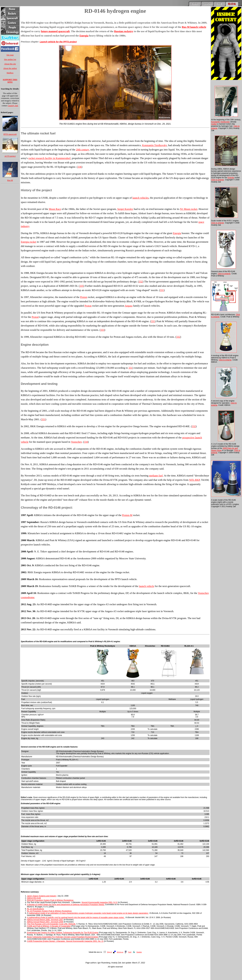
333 (102, 330)
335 (81, 286)
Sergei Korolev (125, 209)
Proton (84, 297)
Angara (129, 306)
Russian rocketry (124, 31)
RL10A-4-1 (74, 760)
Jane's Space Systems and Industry (42, 896)
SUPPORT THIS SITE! (10, 81)
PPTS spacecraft (10, 134)
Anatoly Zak (13, 106)
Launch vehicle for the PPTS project (58, 42)
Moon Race (55, 209)
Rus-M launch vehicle (194, 27)
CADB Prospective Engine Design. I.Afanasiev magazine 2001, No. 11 (65, 941)
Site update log (10, 59)
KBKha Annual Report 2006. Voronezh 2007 (45, 920)
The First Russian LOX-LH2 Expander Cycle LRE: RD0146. (51, 924)
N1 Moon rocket (189, 209)
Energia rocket (28, 242)
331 (162, 290)
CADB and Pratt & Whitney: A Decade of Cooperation (49, 926)
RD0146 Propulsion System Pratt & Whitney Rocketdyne (50, 900)
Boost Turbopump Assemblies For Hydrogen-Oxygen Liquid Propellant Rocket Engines (63, 937)
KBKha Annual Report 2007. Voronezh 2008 (45, 922)
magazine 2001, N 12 (99, 902)
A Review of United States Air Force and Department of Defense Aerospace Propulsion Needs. (66, 905)
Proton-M (127, 515)
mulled (214, 124)
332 (141, 282)
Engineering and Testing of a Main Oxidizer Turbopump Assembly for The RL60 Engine (63, 933)
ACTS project (10, 156)
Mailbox (10, 73)
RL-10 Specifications (35, 909)
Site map (10, 55)
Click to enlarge (218, 180)
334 (86, 442)
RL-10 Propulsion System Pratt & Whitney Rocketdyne (49, 911)
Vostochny (76, 442)
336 (80, 167)
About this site (10, 64)
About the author (10, 68)
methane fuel (156, 476)
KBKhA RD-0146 (34, 898)
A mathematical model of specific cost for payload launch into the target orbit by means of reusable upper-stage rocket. (76, 917)
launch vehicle (147, 586)
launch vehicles (141, 198)
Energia (84, 36)
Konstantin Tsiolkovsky (154, 145)
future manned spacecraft (55, 31)
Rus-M (10, 180)
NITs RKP (194, 480)
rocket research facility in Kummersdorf (49, 158)
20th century (82, 150)
